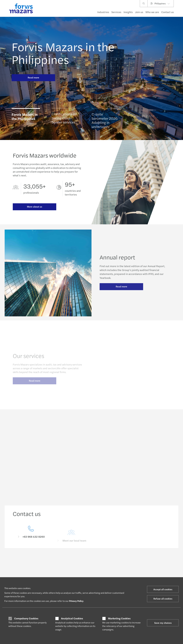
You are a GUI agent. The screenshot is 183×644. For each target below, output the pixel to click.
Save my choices (163, 623)
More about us (35, 207)
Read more (33, 77)
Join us (139, 12)
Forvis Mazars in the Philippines (63, 53)
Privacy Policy (76, 601)
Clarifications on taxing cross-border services (64, 119)
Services (116, 12)
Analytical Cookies (72, 618)
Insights (128, 12)
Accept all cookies (163, 589)
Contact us (167, 12)
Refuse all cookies (163, 599)
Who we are (152, 12)
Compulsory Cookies (26, 618)
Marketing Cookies (119, 618)
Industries (103, 12)
